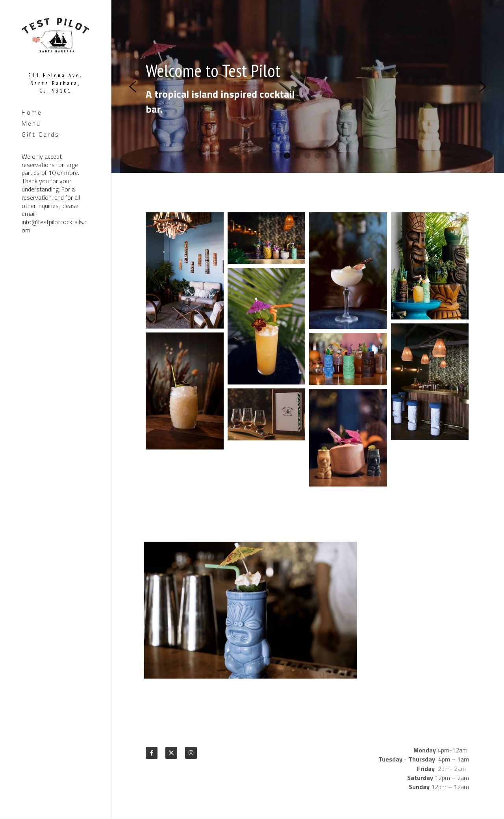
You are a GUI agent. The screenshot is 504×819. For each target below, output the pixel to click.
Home (32, 112)
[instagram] (191, 756)
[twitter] (171, 756)
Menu (31, 123)
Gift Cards (41, 134)
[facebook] (152, 756)
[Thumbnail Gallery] (185, 272)
